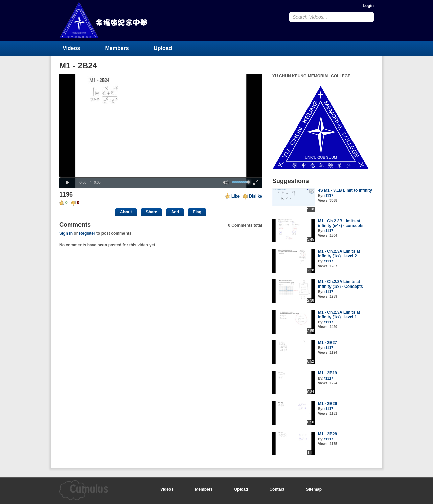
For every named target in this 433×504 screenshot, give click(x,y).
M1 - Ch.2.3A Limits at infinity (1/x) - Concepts (340, 284)
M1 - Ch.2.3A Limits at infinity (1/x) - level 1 (339, 315)
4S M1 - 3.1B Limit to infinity (345, 190)
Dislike (256, 196)
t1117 (329, 196)
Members (117, 48)
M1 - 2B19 (327, 373)
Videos (71, 48)
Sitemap (314, 489)
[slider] (161, 177)
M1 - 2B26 (327, 404)
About (126, 212)
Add (175, 212)
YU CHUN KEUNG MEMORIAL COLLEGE (104, 20)
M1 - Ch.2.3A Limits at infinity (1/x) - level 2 (339, 254)
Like (235, 196)
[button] (68, 183)
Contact (277, 489)
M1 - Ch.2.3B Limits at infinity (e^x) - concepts (341, 223)
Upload (163, 48)
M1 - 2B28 (327, 434)
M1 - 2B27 (327, 343)
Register (87, 233)
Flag (197, 212)
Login (368, 6)
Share (151, 212)
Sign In (66, 233)
